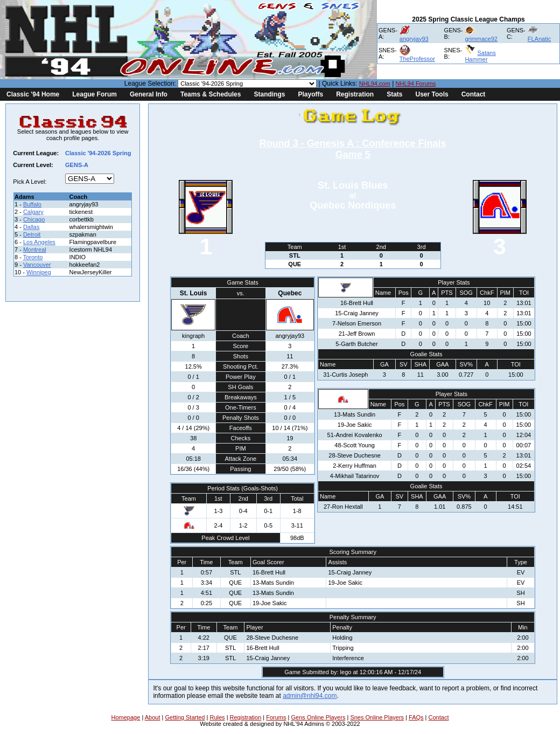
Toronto (33, 257)
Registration (355, 94)
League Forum (94, 94)
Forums (276, 717)
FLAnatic (539, 39)
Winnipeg (39, 272)
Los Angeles (39, 242)
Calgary (33, 212)
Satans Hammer (480, 56)
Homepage (126, 717)
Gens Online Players (318, 717)
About (153, 717)
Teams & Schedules (211, 94)
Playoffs (310, 94)
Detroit (32, 234)
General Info (149, 94)
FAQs (416, 717)
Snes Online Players (377, 717)
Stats (394, 94)
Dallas (31, 227)
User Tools (432, 94)
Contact (474, 94)
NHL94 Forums (416, 84)
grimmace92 (481, 39)
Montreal (35, 250)
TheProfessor (417, 59)
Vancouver (37, 265)
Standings (269, 94)
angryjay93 (414, 39)
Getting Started (185, 717)
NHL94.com (375, 84)
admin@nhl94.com (310, 696)
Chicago (34, 219)
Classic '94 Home (33, 94)
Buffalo (32, 204)
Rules (217, 717)
